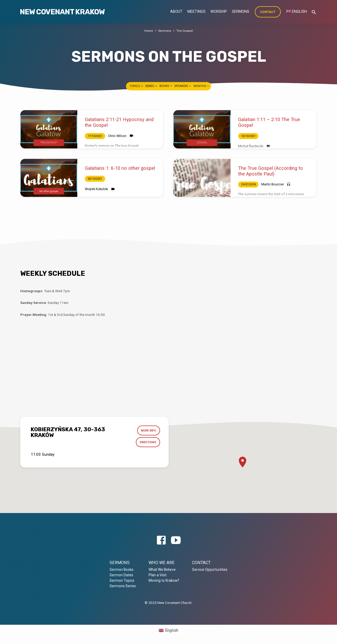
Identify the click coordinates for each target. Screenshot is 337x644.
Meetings (196, 11)
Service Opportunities (210, 570)
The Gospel (185, 31)
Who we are (162, 563)
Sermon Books (122, 570)
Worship (219, 11)
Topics (136, 86)
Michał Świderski (251, 146)
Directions (147, 443)
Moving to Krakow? (164, 580)
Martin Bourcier (273, 184)
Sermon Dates (121, 575)
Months (202, 86)
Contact (268, 12)
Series (151, 86)
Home (148, 31)
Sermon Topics (122, 580)
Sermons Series (123, 586)
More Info (148, 431)
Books (166, 86)
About (176, 11)
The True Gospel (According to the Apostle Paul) (271, 171)
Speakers (183, 86)
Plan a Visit (158, 575)
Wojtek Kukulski (96, 189)
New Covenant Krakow (62, 12)
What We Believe (162, 570)
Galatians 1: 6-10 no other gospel (120, 168)
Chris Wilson (117, 136)
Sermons (241, 11)
